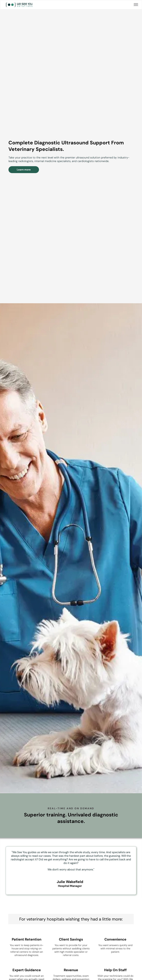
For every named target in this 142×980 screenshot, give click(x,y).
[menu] (136, 5)
